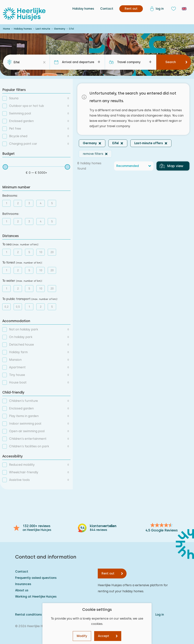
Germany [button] (90, 143)
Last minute (43, 29)
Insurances (23, 584)
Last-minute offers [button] (149, 143)
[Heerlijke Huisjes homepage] (24, 14)
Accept (104, 636)
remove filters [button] (93, 154)
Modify (82, 636)
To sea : (21, 244)
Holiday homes (83, 9)
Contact (107, 9)
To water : (22, 281)
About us (22, 590)
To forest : (22, 263)
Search (171, 62)
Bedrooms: (10, 196)
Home (7, 29)
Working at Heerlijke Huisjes (36, 597)
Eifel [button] (116, 143)
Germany (60, 29)
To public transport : (30, 299)
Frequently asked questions (36, 578)
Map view (171, 166)
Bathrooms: (11, 214)
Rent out (108, 573)
